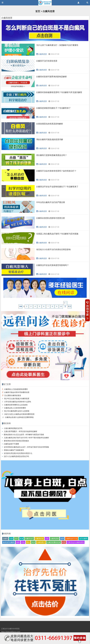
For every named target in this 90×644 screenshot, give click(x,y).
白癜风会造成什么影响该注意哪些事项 (19, 417)
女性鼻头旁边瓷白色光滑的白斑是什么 (18, 453)
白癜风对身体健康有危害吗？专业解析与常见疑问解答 (59, 92)
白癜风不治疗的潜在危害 (47, 61)
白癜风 (5, 539)
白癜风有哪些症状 (54, 542)
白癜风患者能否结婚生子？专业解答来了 (53, 108)
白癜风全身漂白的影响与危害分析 (51, 218)
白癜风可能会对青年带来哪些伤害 (17, 392)
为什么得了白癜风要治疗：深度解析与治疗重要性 (57, 45)
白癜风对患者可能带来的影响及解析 (52, 77)
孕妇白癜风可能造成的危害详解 (50, 139)
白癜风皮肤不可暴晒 (11, 444)
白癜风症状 (39, 539)
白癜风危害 (49, 11)
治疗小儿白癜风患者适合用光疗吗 (16, 456)
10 (61, 306)
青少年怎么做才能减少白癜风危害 (17, 399)
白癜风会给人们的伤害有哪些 (15, 408)
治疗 (16, 539)
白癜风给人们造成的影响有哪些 (16, 389)
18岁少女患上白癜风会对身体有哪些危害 (19, 414)
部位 (28, 542)
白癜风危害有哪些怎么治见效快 (16, 405)
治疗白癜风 (83, 539)
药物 (23, 542)
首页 (38, 11)
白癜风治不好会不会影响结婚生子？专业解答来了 (57, 187)
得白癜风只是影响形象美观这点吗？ (52, 155)
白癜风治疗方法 (71, 539)
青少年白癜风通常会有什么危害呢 (17, 411)
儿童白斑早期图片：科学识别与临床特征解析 (21, 431)
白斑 (11, 539)
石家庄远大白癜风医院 (76, 542)
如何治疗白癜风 (9, 542)
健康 (18, 542)
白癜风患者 (55, 539)
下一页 (65, 304)
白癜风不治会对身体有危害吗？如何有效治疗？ (56, 171)
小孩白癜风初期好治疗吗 (13, 428)
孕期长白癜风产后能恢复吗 (14, 450)
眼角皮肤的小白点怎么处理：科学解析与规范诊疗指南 (24, 435)
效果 (62, 539)
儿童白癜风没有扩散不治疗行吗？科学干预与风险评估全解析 (26, 438)
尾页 (70, 306)
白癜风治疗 (29, 539)
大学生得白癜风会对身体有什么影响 (18, 402)
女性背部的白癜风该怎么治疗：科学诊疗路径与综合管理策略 (26, 447)
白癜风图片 (41, 542)
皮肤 (47, 539)
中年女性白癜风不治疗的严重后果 (51, 202)
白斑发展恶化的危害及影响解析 (50, 124)
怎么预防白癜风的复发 (13, 395)
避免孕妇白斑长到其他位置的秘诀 (16, 441)
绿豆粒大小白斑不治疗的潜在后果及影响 (53, 249)
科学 (64, 542)
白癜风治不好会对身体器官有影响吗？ (53, 265)
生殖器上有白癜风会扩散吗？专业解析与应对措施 (57, 234)
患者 (21, 539)
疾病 (33, 542)
